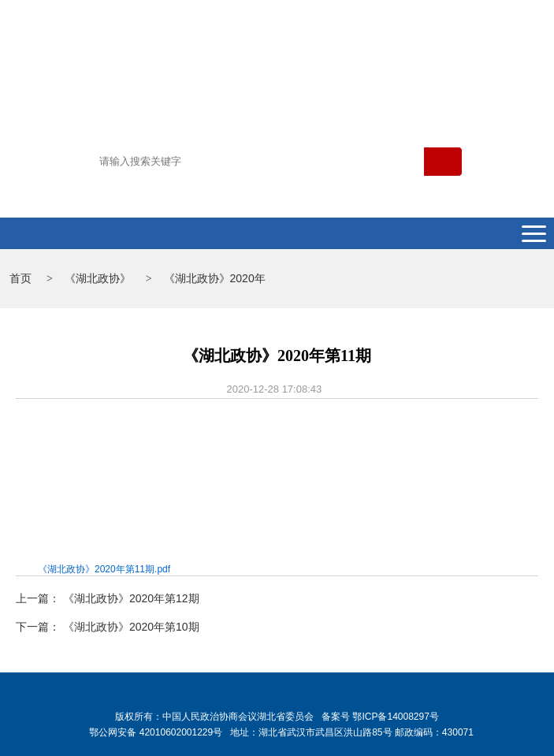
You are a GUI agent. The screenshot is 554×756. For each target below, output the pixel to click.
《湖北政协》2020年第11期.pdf (104, 569)
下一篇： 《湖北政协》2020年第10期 (108, 627)
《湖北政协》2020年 (215, 278)
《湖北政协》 (98, 278)
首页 (20, 278)
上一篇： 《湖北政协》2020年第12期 (108, 598)
